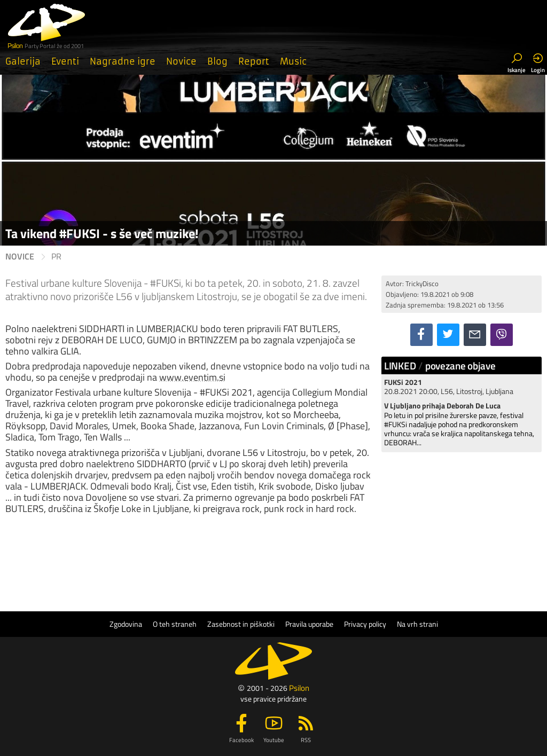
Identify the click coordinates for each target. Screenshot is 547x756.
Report (254, 61)
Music (293, 61)
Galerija (23, 61)
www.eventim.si (192, 377)
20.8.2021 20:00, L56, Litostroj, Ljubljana (449, 387)
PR (56, 257)
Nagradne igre (123, 61)
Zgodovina (126, 624)
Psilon (299, 688)
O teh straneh (175, 624)
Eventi (65, 61)
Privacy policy (365, 624)
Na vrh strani (417, 624)
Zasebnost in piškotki (241, 624)
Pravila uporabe (309, 624)
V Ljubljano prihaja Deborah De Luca (442, 406)
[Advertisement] (462, 527)
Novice (181, 61)
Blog (217, 61)
